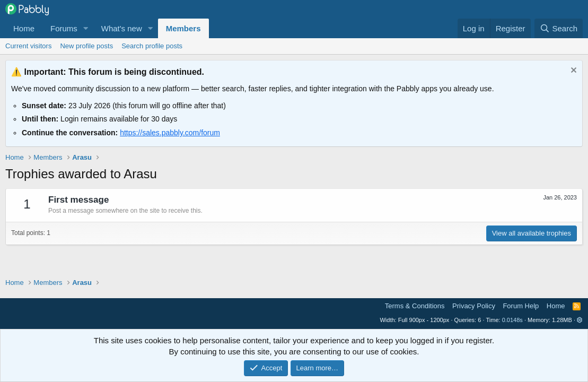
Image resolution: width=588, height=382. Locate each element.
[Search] (559, 28)
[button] (86, 28)
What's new (122, 28)
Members (183, 28)
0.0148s (512, 320)
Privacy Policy (474, 306)
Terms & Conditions (415, 306)
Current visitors (28, 46)
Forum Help (521, 306)
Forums (64, 28)
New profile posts (86, 46)
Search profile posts (152, 46)
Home (24, 28)
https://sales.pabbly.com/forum (170, 133)
